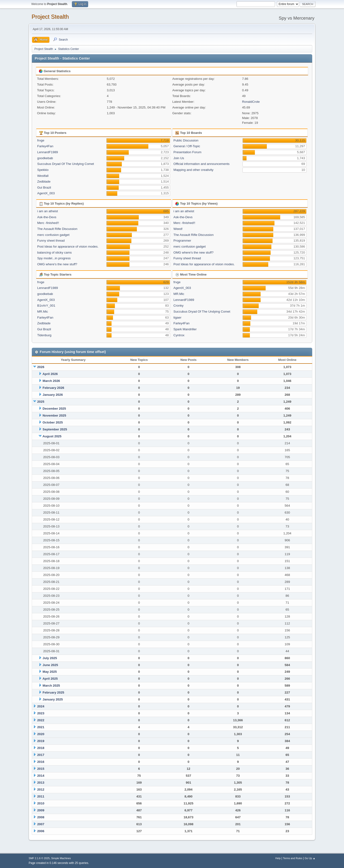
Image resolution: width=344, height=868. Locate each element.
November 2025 (54, 415)
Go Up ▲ (310, 858)
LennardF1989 (48, 152)
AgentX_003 (46, 193)
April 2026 (50, 374)
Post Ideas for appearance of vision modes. (68, 247)
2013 (41, 783)
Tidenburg (44, 335)
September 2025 (55, 429)
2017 (41, 755)
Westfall (43, 176)
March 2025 (51, 686)
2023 (41, 713)
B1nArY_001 (46, 306)
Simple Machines (61, 858)
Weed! (178, 229)
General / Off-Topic (187, 146)
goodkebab (45, 158)
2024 (41, 706)
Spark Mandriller (185, 329)
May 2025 (50, 672)
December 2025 (54, 409)
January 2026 (53, 395)
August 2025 (52, 436)
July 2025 (50, 658)
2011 (41, 796)
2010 (41, 803)
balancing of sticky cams (54, 252)
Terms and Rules (293, 858)
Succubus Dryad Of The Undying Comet (66, 164)
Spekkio (43, 170)
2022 (41, 720)
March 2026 (51, 381)
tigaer (177, 317)
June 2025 (50, 665)
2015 (41, 769)
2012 (41, 789)
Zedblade (44, 182)
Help (278, 858)
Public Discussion (186, 140)
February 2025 (53, 692)
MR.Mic (43, 312)
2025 (41, 402)
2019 (41, 741)
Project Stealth (50, 17)
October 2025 (53, 422)
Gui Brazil (44, 187)
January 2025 (53, 699)
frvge (41, 140)
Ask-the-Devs (47, 217)
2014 (41, 776)
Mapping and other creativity (193, 170)
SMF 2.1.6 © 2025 (39, 858)
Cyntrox (179, 335)
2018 (41, 748)
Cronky (178, 306)
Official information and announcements (202, 164)
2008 (41, 817)
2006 (41, 831)
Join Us (179, 158)
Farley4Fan (45, 146)
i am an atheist (48, 211)
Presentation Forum (187, 152)
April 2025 (50, 679)
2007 (41, 824)
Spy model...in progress (54, 258)
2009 (41, 810)
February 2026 (53, 388)
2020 (41, 734)
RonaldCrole (251, 102)
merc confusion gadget (53, 235)
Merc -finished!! (48, 223)
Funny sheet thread (51, 241)
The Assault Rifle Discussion (57, 229)
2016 (41, 762)
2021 (41, 727)
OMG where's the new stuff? (57, 264)
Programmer (182, 241)
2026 (41, 367)
